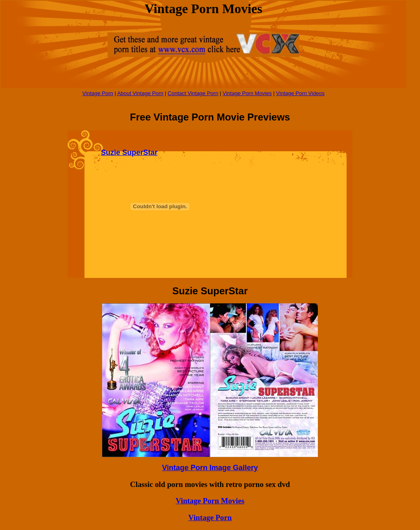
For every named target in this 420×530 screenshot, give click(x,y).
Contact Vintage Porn (193, 93)
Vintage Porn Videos (300, 93)
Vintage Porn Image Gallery (210, 468)
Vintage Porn (98, 93)
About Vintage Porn (140, 93)
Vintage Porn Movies (247, 93)
